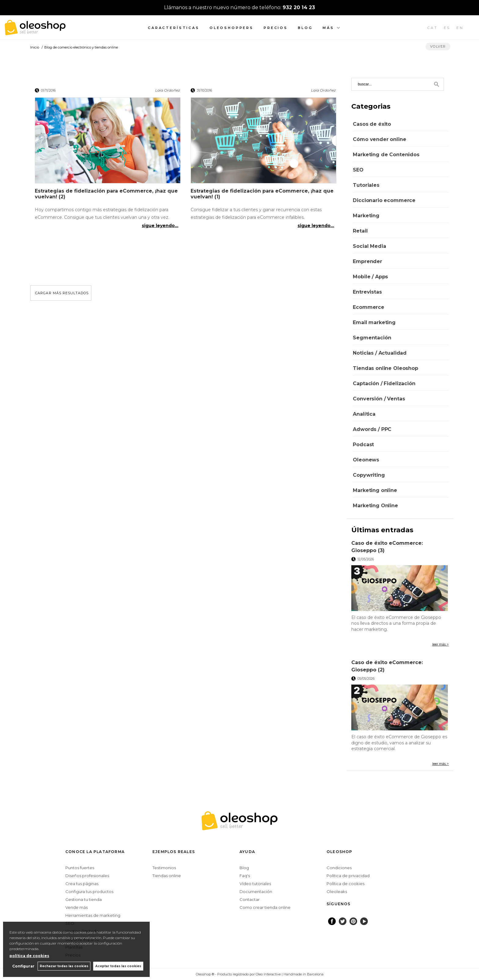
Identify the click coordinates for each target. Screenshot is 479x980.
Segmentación (372, 338)
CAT (433, 28)
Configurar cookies (176, 974)
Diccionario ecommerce (384, 200)
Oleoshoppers (232, 28)
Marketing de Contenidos (386, 155)
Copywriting (369, 475)
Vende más (77, 907)
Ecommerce (369, 307)
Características (174, 28)
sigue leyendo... (160, 226)
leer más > (441, 644)
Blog (305, 28)
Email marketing (374, 322)
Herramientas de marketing (93, 915)
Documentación (256, 891)
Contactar (250, 899)
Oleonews (366, 460)
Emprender (367, 261)
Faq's (245, 876)
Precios (276, 28)
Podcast (363, 445)
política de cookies (29, 956)
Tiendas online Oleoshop (385, 368)
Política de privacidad (348, 876)
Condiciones (339, 868)
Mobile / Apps (370, 277)
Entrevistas (367, 292)
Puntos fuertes (80, 868)
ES (447, 28)
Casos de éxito (372, 124)
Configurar (23, 966)
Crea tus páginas (82, 884)
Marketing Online (375, 506)
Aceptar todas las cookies (118, 966)
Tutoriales (366, 185)
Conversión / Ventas (379, 399)
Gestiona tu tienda (84, 899)
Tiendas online (167, 876)
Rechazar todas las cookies (64, 966)
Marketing (366, 216)
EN (460, 28)
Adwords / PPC (372, 429)
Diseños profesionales (87, 876)
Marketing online (375, 490)
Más (328, 28)
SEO (358, 170)
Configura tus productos (89, 891)
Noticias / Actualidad (380, 353)
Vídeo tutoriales (255, 884)
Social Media (369, 246)
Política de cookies (346, 884)
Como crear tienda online (265, 907)
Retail (360, 231)
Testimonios (164, 868)
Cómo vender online (379, 139)
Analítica (364, 414)
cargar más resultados (62, 293)
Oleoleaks (337, 891)
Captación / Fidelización (384, 383)
